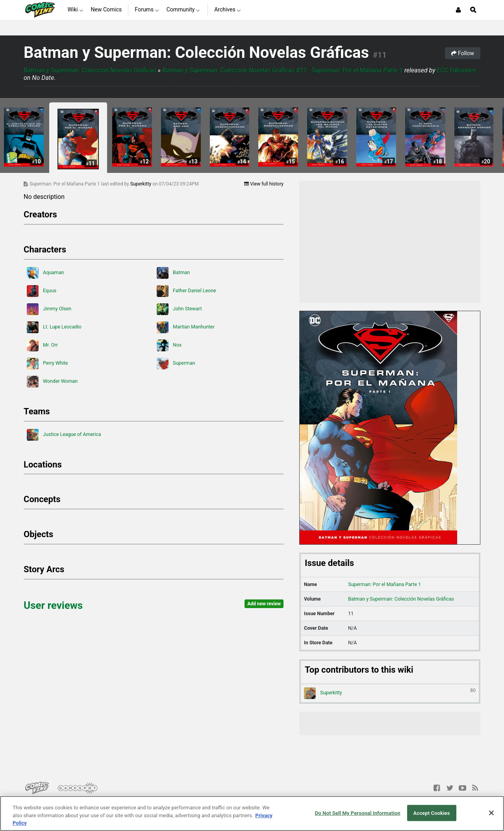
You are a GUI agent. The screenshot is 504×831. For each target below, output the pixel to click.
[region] (252, 813)
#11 (380, 55)
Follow (463, 53)
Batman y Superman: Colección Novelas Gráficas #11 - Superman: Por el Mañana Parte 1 (283, 70)
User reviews (53, 605)
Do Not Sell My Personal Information (358, 813)
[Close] (491, 813)
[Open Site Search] (473, 10)
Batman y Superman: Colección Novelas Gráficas (196, 53)
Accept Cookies (431, 813)
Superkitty (141, 184)
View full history (264, 184)
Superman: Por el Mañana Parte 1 (384, 584)
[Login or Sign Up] (458, 10)
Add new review (264, 604)
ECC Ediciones (456, 70)
